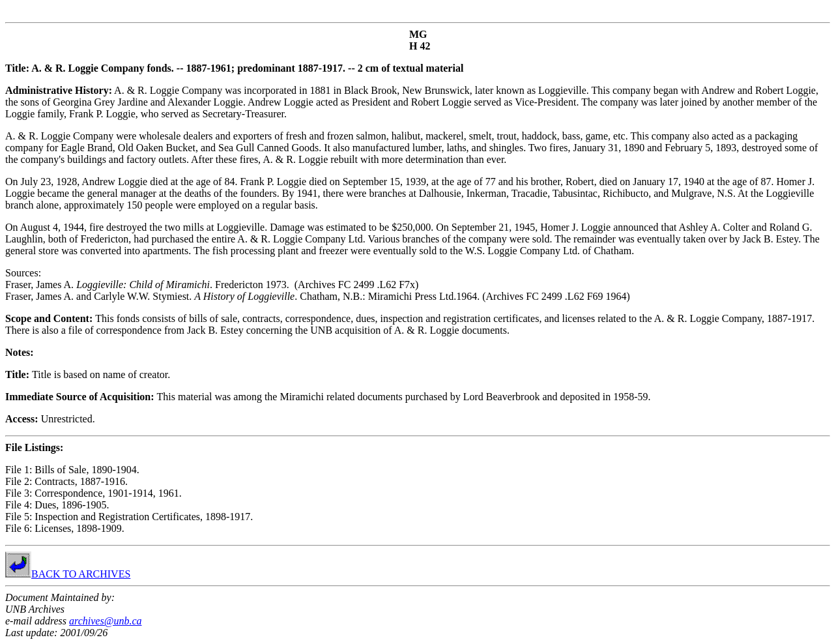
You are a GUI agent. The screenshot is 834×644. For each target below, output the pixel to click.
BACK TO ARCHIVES (68, 574)
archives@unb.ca (105, 621)
